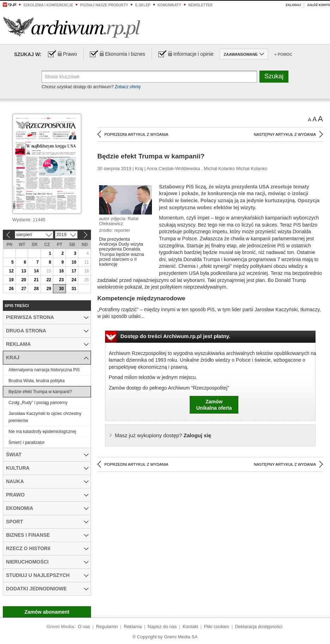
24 (74, 280)
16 (61, 271)
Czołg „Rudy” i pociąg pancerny (38, 403)
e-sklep (143, 5)
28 (36, 289)
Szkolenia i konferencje (48, 5)
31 (74, 289)
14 (36, 271)
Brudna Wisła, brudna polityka (36, 381)
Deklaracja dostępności (259, 627)
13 (24, 271)
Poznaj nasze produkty (104, 5)
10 (74, 262)
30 (61, 289)
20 (24, 280)
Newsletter (200, 5)
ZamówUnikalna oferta (214, 405)
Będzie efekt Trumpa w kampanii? (40, 392)
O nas (84, 627)
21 (36, 280)
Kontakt (190, 627)
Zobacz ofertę (127, 87)
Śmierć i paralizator (27, 443)
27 (24, 289)
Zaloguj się (163, 435)
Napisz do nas (162, 627)
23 (61, 280)
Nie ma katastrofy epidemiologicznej (42, 432)
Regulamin (107, 627)
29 (49, 289)
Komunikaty (169, 5)
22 (49, 280)
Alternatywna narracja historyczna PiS (44, 370)
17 (74, 271)
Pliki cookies (217, 627)
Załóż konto (319, 5)
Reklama (133, 627)
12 (11, 271)
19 (11, 280)
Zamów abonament (47, 612)
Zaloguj (293, 5)
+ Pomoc (283, 54)
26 (11, 289)
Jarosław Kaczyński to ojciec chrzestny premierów (45, 417)
